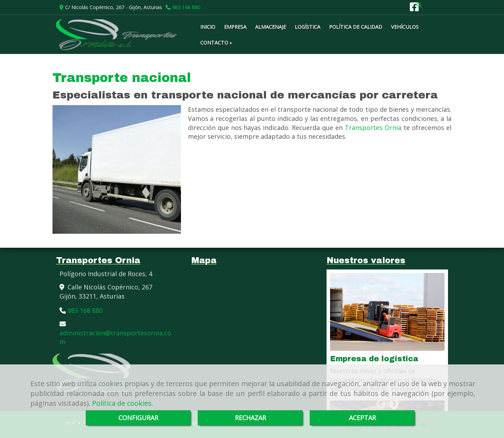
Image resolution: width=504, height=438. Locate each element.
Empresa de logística (374, 359)
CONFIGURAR (138, 418)
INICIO (208, 27)
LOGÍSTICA (307, 27)
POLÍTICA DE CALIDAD (356, 27)
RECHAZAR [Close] (250, 418)
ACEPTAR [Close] (362, 418)
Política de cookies (122, 403)
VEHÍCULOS (405, 27)
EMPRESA (235, 27)
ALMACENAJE (271, 27)
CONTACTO (217, 42)
